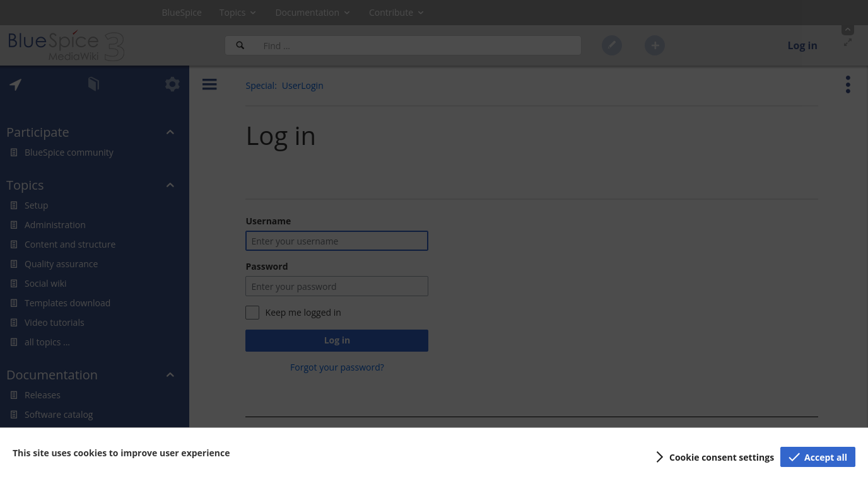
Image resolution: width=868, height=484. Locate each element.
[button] (713, 457)
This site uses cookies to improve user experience (121, 453)
